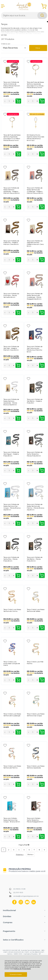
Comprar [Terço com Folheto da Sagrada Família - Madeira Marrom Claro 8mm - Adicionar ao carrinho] (42, 260)
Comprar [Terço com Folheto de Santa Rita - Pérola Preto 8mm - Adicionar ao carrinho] (18, 576)
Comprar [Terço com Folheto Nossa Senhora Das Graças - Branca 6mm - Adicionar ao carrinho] (18, 837)
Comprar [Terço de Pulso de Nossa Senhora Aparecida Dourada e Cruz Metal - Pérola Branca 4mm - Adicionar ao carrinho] (18, 154)
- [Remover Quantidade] (5, 101)
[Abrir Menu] (3, 6)
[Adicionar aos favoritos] (5, 62)
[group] (24, 870)
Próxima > (20, 854)
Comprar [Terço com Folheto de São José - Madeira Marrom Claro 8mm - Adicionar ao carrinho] (18, 365)
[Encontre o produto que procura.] (42, 15)
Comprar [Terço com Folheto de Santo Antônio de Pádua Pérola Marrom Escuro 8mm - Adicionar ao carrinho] (18, 101)
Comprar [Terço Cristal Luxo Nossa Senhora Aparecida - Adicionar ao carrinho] (42, 784)
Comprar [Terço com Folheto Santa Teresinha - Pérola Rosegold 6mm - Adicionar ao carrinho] (42, 837)
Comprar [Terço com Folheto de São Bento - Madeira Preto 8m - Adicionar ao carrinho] (42, 418)
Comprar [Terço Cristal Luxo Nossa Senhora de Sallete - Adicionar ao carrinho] (42, 628)
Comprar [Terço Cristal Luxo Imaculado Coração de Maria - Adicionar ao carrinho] (18, 680)
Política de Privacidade (22, 969)
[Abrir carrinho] (44, 6)
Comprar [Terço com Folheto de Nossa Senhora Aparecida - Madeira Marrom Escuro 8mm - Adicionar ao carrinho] (18, 207)
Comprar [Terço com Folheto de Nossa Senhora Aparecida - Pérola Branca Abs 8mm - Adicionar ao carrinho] (18, 418)
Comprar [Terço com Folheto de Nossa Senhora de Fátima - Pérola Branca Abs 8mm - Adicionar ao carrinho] (42, 523)
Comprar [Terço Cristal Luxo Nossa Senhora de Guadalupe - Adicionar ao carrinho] (18, 732)
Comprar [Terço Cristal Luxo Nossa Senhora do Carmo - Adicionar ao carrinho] (18, 628)
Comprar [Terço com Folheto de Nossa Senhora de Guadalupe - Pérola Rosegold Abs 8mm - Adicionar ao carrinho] (42, 313)
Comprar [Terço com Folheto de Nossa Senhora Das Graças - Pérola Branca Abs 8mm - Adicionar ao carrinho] (18, 523)
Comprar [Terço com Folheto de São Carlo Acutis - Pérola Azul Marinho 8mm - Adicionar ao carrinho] (42, 365)
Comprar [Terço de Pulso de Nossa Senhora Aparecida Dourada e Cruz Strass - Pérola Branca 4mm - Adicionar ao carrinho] (42, 101)
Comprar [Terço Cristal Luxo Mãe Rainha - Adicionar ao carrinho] (42, 680)
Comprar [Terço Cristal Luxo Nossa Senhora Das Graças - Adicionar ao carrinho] (42, 732)
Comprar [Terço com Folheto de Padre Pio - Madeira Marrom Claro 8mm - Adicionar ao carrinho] (18, 260)
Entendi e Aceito (16, 974)
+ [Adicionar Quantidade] (14, 101)
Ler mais (4, 35)
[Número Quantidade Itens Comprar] (9, 101)
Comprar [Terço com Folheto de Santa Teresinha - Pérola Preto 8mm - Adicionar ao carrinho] (42, 470)
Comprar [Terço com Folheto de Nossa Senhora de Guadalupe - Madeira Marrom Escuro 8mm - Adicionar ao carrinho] (42, 207)
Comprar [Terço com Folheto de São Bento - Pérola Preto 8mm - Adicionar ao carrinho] (42, 576)
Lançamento (13, 61)
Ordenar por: (6, 44)
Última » (30, 854)
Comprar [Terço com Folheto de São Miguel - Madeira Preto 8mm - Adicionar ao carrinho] (18, 470)
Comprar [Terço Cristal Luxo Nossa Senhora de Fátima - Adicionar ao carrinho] (18, 784)
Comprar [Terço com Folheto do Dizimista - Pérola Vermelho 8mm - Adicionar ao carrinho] (18, 313)
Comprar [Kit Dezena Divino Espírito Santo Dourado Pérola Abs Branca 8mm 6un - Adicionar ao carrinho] (42, 154)
